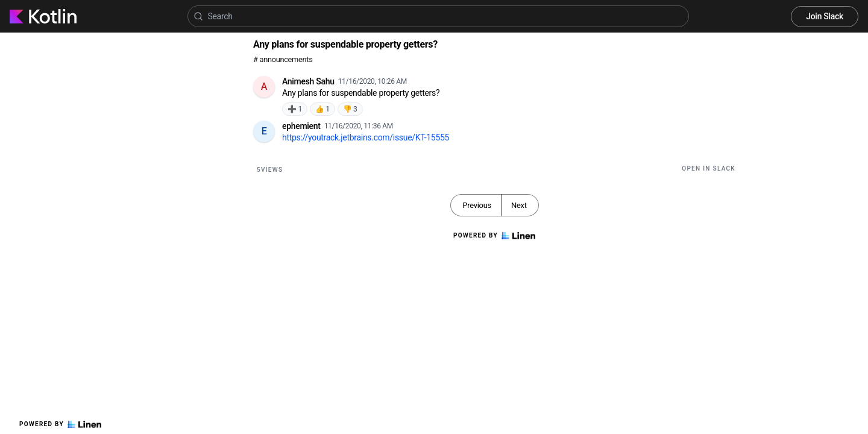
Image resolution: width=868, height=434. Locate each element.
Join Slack (825, 16)
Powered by (60, 424)
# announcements (283, 59)
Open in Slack (709, 168)
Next (519, 205)
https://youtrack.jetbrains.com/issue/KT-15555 (366, 137)
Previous (477, 205)
